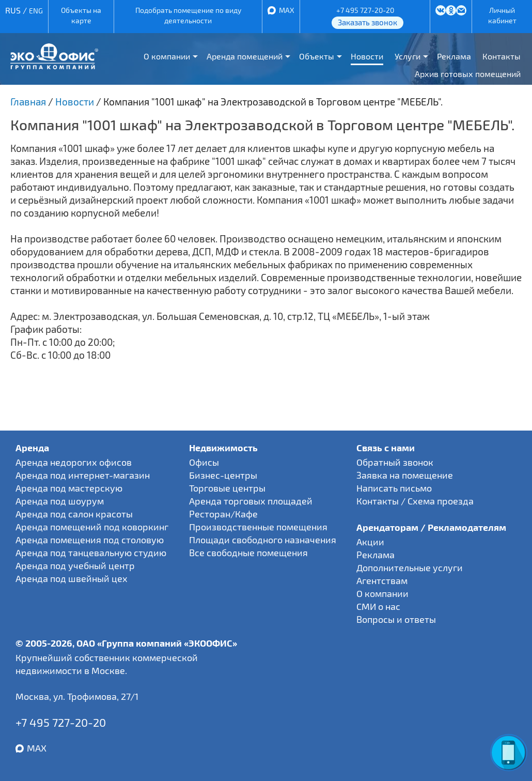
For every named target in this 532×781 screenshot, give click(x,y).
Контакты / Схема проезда (415, 501)
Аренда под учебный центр (75, 565)
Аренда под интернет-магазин (83, 475)
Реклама (454, 56)
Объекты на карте (81, 15)
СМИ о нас (378, 606)
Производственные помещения (258, 527)
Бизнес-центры (223, 475)
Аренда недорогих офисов (74, 462)
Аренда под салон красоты (74, 514)
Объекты (317, 56)
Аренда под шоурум (60, 501)
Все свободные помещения (248, 553)
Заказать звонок (367, 22)
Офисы (204, 462)
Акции (370, 542)
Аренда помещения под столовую (90, 540)
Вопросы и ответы (396, 619)
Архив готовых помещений (468, 74)
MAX (287, 10)
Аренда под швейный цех (72, 578)
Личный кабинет (502, 15)
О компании (167, 56)
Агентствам (382, 580)
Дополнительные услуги (410, 568)
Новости (367, 56)
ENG (36, 11)
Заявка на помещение (405, 475)
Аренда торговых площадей (251, 501)
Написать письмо (394, 488)
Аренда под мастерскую (69, 488)
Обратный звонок (395, 462)
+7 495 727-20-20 (365, 10)
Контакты (502, 56)
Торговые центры (227, 488)
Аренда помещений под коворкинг (92, 527)
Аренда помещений (245, 56)
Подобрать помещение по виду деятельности (188, 15)
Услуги (408, 56)
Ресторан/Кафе (223, 514)
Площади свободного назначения (263, 540)
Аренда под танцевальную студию (91, 553)
